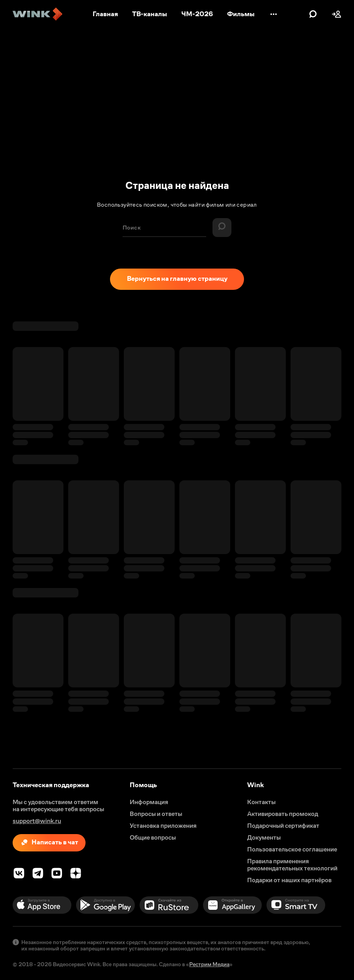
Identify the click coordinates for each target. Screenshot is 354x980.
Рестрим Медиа (209, 964)
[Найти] (222, 228)
